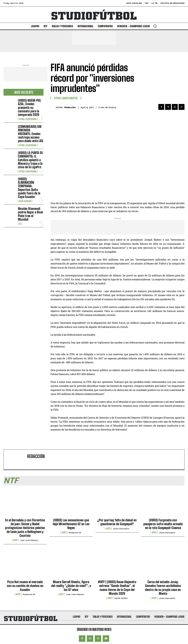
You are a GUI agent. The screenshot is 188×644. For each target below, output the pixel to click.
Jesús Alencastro (121, 529)
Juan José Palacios (29, 540)
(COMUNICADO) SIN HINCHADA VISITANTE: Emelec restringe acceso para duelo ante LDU (31, 134)
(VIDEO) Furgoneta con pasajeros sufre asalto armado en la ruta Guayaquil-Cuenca (163, 524)
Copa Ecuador (25, 201)
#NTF (15, 540)
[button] (155, 26)
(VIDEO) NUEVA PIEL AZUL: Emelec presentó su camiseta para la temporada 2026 (30, 108)
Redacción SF (75, 533)
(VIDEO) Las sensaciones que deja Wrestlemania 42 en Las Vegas (71, 524)
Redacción (70, 107)
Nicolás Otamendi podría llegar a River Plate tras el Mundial (31, 214)
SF (20, 224)
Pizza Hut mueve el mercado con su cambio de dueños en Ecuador (25, 586)
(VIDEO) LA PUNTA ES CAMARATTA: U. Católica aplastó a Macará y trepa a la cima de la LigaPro (30, 160)
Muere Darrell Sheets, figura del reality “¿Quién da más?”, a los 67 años (71, 586)
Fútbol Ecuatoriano (28, 119)
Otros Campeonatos (66, 98)
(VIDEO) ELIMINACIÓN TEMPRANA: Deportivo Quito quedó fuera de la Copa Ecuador (29, 188)
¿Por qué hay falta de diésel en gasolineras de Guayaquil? (117, 522)
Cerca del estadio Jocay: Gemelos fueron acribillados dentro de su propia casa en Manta (163, 588)
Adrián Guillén (121, 598)
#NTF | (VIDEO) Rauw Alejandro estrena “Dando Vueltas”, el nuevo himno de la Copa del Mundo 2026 (117, 588)
